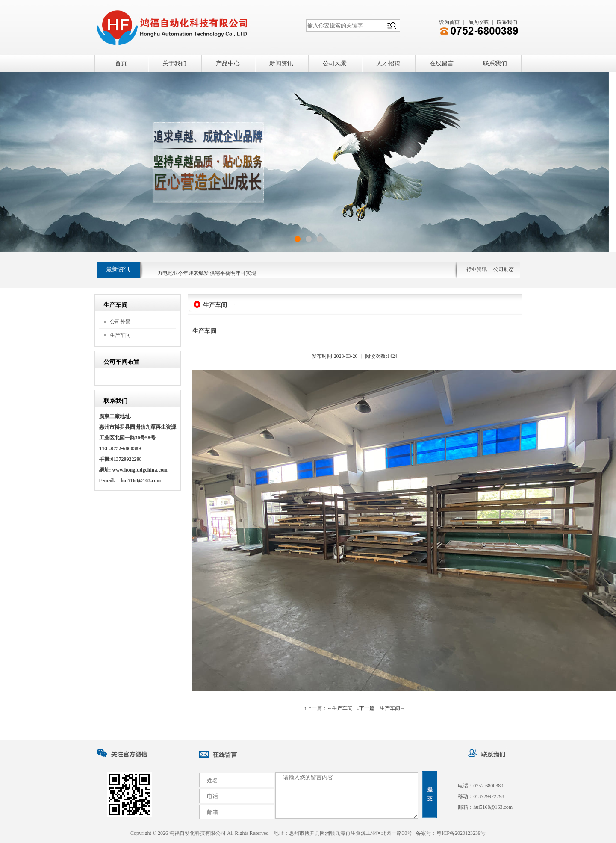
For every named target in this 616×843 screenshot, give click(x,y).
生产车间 (120, 335)
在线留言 (442, 63)
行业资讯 (477, 269)
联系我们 (507, 22)
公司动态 (504, 269)
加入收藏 (478, 22)
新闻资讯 (281, 63)
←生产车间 (340, 708)
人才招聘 (388, 63)
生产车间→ (392, 708)
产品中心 (228, 63)
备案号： (451, 833)
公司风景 (335, 63)
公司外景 (120, 322)
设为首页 (449, 22)
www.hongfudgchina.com (140, 470)
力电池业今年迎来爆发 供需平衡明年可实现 (207, 276)
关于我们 (174, 63)
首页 (121, 63)
